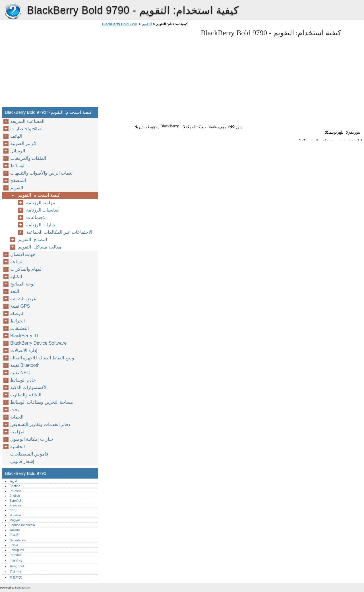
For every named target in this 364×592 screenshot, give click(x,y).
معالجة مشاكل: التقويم (40, 247)
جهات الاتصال (23, 254)
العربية (14, 481)
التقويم (147, 24)
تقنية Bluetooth (25, 365)
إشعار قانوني (22, 461)
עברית (13, 510)
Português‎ (17, 550)
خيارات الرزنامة (41, 225)
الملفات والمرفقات (28, 158)
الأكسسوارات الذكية (29, 387)
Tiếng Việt (17, 566)
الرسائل (18, 151)
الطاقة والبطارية (26, 395)
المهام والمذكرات (26, 269)
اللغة (15, 291)
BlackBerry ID (24, 336)
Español (15, 500)
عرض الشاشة (23, 299)
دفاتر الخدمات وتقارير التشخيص (40, 424)
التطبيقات (19, 328)
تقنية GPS (20, 306)
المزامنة (18, 432)
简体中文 (16, 572)
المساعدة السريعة (27, 121)
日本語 (14, 535)
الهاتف (16, 136)
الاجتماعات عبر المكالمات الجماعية (59, 232)
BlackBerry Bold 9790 (13, 11)
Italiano (15, 530)
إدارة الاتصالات (24, 350)
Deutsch (15, 491)
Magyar (15, 520)
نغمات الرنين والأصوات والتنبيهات (41, 173)
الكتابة (16, 277)
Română (15, 555)
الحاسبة (17, 447)
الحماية (17, 417)
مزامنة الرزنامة (41, 203)
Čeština (15, 486)
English (15, 496)
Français (15, 505)
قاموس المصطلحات (29, 454)
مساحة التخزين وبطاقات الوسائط (42, 402)
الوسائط (18, 166)
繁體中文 (16, 577)
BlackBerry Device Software (38, 343)
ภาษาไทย (16, 560)
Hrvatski (15, 515)
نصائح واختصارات (26, 129)
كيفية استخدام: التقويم (39, 195)
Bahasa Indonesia (22, 525)
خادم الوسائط (23, 380)
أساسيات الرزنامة (43, 210)
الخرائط (17, 321)
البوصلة (17, 313)
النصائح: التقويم (33, 240)
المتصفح (18, 180)
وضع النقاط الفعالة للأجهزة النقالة (42, 358)
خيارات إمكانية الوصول (32, 439)
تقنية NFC (20, 373)
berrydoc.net (23, 588)
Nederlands (17, 540)
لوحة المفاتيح (22, 284)
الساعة (17, 262)
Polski (14, 545)
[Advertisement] (148, 68)
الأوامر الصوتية (24, 143)
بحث (15, 410)
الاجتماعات (36, 217)
